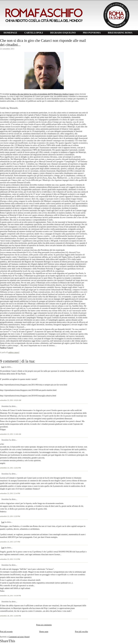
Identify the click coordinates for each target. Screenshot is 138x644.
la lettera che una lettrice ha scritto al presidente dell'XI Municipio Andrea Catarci (42, 94)
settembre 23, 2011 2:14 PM (10, 493)
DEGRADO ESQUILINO (63, 33)
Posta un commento (44, 625)
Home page (44, 632)
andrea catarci (14, 352)
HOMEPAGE (10, 33)
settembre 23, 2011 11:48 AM (11, 434)
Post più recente (6, 632)
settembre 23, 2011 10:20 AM (11, 400)
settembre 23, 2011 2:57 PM (10, 542)
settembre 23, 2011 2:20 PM (10, 516)
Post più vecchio (81, 632)
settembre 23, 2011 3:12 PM (10, 559)
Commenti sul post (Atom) (19, 637)
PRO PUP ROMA (92, 33)
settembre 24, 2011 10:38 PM (10, 596)
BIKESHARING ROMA (120, 33)
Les (3, 367)
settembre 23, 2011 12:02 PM (10, 468)
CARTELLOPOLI (34, 33)
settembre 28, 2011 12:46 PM (10, 616)
